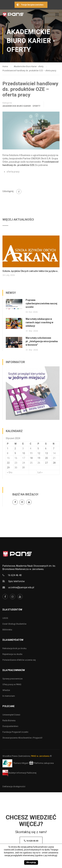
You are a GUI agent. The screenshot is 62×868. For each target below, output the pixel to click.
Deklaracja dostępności (14, 786)
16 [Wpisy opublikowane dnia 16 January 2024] (16, 458)
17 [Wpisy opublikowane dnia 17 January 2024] (24, 458)
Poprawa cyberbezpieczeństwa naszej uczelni (41, 303)
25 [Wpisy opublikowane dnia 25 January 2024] (31, 463)
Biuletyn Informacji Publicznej (19, 773)
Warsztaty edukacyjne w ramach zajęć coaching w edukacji (39, 322)
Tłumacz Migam (21, 763)
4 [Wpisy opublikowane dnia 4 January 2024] (31, 448)
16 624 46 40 (15, 575)
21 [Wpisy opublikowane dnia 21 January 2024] (54, 458)
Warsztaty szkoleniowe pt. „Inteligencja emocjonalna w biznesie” (42, 341)
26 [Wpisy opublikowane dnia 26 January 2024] (39, 463)
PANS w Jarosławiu (40, 756)
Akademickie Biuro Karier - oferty (21, 106)
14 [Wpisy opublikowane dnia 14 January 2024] (54, 453)
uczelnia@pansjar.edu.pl (21, 587)
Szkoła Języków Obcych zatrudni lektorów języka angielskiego (31, 271)
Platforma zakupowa (41, 763)
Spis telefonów (16, 581)
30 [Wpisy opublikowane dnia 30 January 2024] (16, 468)
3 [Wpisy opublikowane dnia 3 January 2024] (23, 448)
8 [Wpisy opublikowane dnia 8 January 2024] (8, 453)
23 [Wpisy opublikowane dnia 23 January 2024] (16, 463)
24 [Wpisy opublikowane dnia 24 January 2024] (24, 463)
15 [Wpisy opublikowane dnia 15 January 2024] (8, 458)
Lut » (40, 472)
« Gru (10, 472)
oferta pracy (13, 172)
